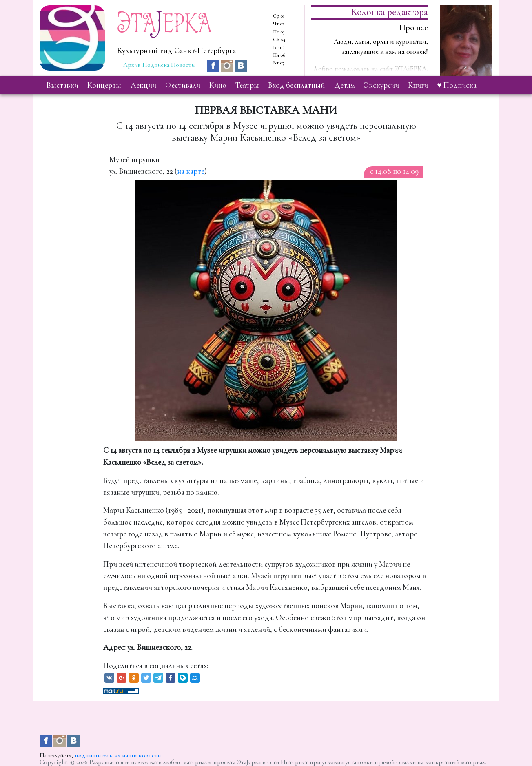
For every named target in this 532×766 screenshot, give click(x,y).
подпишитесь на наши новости (118, 755)
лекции (143, 85)
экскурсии (381, 85)
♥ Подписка (457, 85)
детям (345, 85)
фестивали (183, 85)
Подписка (156, 65)
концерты (104, 85)
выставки (62, 85)
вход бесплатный (296, 85)
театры (247, 85)
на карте (191, 171)
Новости (183, 65)
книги (418, 85)
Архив (132, 65)
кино (218, 85)
